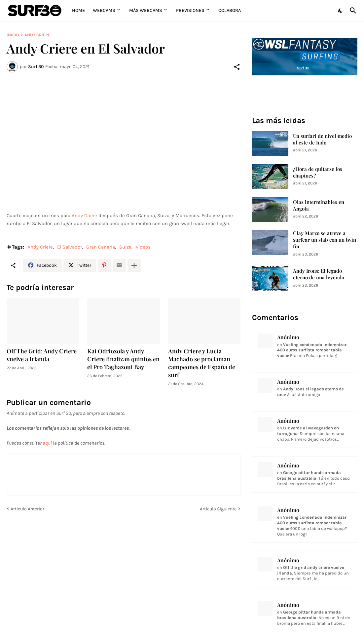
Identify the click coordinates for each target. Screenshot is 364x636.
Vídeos (143, 247)
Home (78, 10)
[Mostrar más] (134, 265)
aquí (47, 443)
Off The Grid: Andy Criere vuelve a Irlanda (42, 355)
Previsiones (190, 10)
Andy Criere (37, 35)
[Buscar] (352, 11)
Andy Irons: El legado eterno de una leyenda (319, 274)
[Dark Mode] (341, 11)
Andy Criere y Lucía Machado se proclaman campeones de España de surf (202, 363)
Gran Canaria (101, 247)
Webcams (104, 10)
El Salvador (70, 247)
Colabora (230, 10)
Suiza (125, 247)
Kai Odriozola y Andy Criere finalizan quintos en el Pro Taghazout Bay (123, 359)
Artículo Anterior (27, 509)
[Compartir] (237, 67)
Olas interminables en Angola (319, 205)
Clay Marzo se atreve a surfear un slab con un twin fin (325, 240)
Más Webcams (146, 10)
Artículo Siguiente (218, 509)
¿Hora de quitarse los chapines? (318, 172)
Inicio (13, 35)
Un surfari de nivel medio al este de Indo (322, 139)
